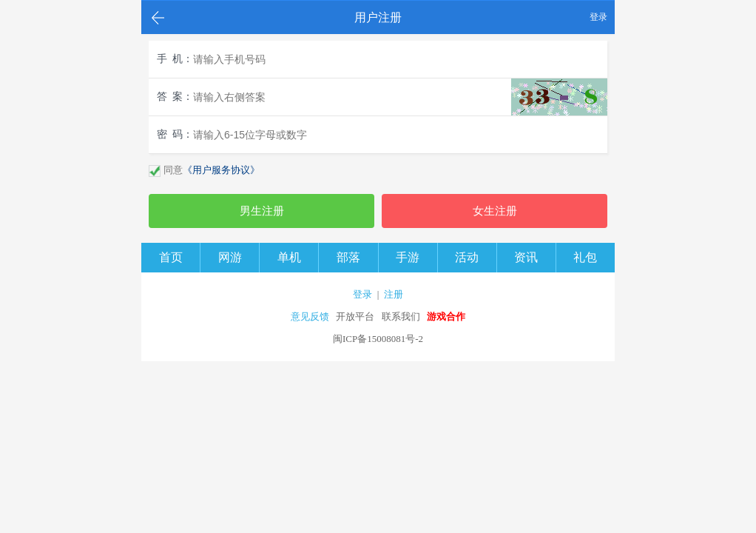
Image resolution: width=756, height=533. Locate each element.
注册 (394, 294)
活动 (467, 257)
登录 (598, 17)
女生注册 (495, 211)
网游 (230, 257)
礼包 (585, 257)
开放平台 (355, 316)
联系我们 (401, 316)
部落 (348, 257)
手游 (408, 257)
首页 (171, 257)
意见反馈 (310, 316)
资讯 (526, 257)
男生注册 (262, 211)
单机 (289, 257)
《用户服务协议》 (221, 170)
